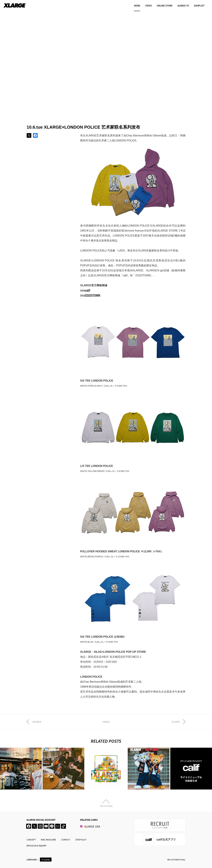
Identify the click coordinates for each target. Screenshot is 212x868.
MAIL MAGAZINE (48, 840)
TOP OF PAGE (106, 806)
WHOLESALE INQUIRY (37, 846)
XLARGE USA (92, 826)
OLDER (176, 722)
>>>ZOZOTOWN (90, 295)
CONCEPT (31, 840)
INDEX (106, 722)
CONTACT (66, 840)
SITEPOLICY (81, 840)
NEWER (37, 722)
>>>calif (85, 290)
